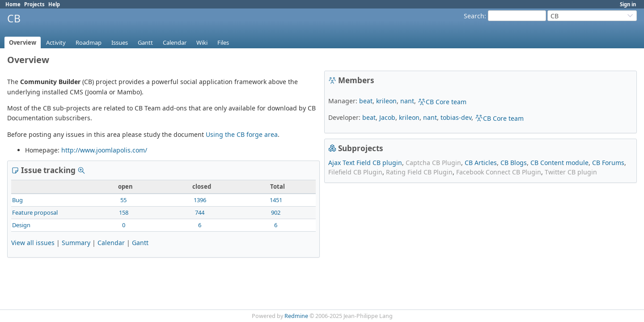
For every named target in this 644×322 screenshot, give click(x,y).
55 (123, 200)
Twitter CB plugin (571, 172)
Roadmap (89, 42)
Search (474, 16)
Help (54, 4)
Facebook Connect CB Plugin (499, 172)
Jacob (387, 117)
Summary (76, 243)
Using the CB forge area (242, 134)
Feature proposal (35, 212)
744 (200, 212)
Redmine (296, 316)
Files (223, 42)
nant (407, 101)
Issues (120, 42)
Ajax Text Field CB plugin (365, 163)
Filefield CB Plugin (355, 172)
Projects (34, 4)
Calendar (175, 42)
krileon (386, 101)
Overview (23, 42)
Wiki (202, 42)
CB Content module (559, 163)
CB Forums (608, 163)
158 (124, 212)
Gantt (145, 42)
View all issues (33, 243)
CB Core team (442, 102)
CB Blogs (514, 163)
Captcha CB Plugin (433, 163)
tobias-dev (456, 117)
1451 (276, 200)
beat (366, 101)
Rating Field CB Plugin (419, 172)
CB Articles (481, 163)
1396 (200, 200)
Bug (17, 200)
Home (13, 4)
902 (276, 212)
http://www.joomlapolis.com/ (104, 150)
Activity (56, 42)
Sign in (628, 4)
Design (21, 225)
